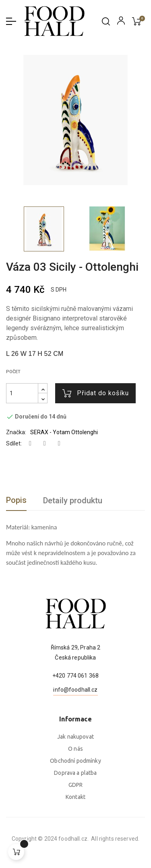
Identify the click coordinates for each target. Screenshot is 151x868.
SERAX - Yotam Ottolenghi (64, 432)
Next (139, 229)
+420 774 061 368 (75, 715)
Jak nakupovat (75, 793)
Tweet (45, 444)
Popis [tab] (16, 500)
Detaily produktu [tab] (73, 500)
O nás (75, 805)
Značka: (16, 432)
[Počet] (22, 393)
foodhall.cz (24, 839)
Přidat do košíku (96, 393)
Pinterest (59, 444)
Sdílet (30, 444)
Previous (8, 229)
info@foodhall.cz (75, 729)
